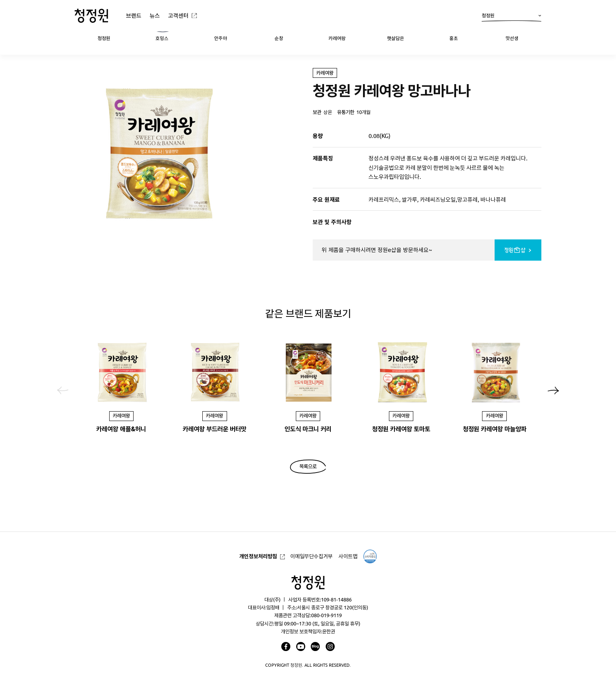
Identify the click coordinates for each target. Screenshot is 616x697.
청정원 (511, 17)
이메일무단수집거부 (312, 556)
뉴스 (155, 16)
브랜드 (134, 16)
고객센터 (178, 16)
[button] (553, 390)
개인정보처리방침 (258, 556)
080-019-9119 (326, 615)
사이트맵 (348, 556)
